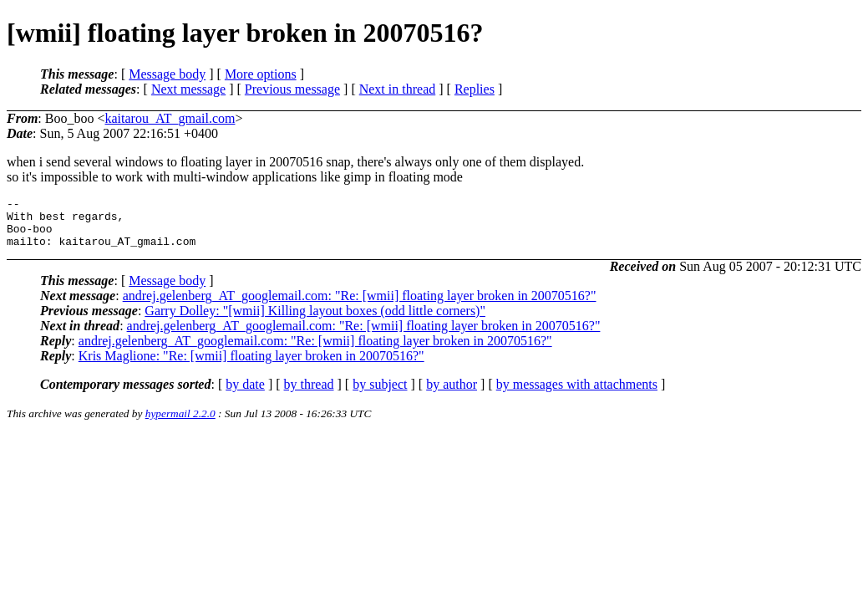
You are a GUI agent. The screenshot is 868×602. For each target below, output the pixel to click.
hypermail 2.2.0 (180, 423)
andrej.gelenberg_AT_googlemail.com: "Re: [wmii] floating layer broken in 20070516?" (360, 306)
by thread (309, 394)
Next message (188, 89)
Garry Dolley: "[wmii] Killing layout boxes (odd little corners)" (315, 321)
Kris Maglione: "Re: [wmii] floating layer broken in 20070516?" (251, 366)
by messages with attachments (577, 394)
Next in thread (398, 89)
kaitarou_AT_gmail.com (170, 118)
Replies (475, 89)
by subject (380, 394)
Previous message (292, 89)
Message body (167, 74)
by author (452, 394)
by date (245, 394)
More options (261, 74)
